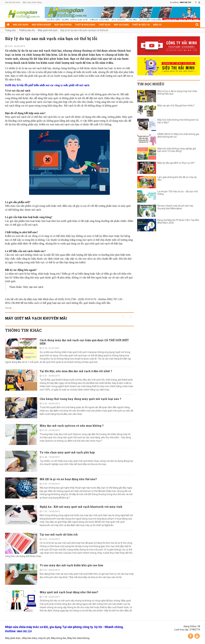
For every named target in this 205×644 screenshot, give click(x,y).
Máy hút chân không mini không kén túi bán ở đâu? (178, 121)
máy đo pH (44, 638)
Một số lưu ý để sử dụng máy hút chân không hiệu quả (177, 93)
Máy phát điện (13, 638)
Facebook (191, 636)
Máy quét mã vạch (48, 30)
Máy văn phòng (63, 25)
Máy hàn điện (30, 638)
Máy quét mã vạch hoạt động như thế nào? (69, 592)
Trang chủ (10, 30)
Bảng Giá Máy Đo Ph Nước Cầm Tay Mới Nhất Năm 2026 (178, 221)
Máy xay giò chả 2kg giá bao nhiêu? (176, 106)
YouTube (197, 636)
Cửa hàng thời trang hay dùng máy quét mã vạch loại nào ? (80, 399)
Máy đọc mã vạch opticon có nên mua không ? (72, 426)
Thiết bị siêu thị (141, 25)
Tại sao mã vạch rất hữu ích (59, 534)
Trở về (8, 308)
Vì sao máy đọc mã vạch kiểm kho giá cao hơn (71, 565)
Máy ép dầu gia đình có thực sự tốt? (176, 163)
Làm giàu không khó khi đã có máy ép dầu (177, 178)
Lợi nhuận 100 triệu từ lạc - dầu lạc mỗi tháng (178, 193)
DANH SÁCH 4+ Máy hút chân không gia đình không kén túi (178, 135)
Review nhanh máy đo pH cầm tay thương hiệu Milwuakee (175, 207)
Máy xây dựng (21, 25)
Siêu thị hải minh (13, 2)
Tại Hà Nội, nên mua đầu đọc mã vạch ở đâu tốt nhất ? (76, 371)
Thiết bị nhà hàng (85, 25)
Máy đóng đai (59, 638)
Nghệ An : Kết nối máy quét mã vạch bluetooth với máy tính (81, 507)
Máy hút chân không (78, 638)
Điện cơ (157, 25)
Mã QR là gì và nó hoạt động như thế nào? (68, 479)
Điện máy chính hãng (32, 2)
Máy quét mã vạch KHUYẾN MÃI (36, 318)
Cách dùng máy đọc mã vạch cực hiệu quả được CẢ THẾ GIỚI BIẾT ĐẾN (84, 342)
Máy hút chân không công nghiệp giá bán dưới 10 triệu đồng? (177, 150)
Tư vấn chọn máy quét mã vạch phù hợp (67, 452)
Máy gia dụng (121, 25)
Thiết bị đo (105, 25)
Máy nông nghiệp (41, 25)
